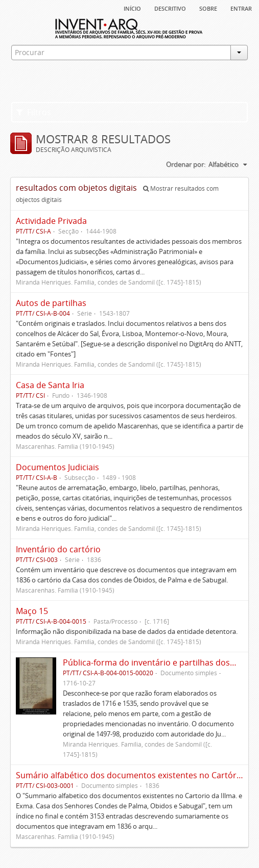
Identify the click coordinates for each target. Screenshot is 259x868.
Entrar (241, 8)
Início (132, 8)
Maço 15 (32, 611)
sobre (208, 8)
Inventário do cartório (58, 549)
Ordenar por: (186, 164)
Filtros (34, 112)
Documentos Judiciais (57, 467)
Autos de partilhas (51, 303)
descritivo (170, 8)
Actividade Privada (51, 221)
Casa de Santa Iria (50, 385)
